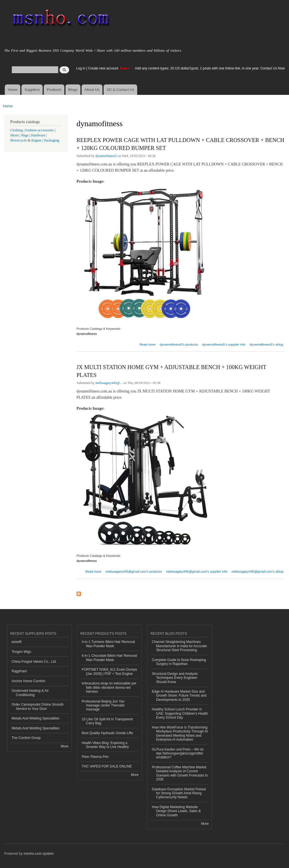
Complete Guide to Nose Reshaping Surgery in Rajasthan (179, 662)
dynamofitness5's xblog (266, 344)
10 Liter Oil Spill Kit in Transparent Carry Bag (107, 721)
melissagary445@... (109, 383)
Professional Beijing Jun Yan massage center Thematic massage (103, 705)
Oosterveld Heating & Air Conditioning (30, 693)
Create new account (104, 68)
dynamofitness (87, 334)
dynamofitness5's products (179, 344)
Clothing (17, 130)
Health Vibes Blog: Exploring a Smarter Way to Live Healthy (105, 745)
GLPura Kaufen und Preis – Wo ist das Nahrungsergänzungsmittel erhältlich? (178, 753)
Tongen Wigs (21, 652)
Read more (147, 344)
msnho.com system (39, 854)
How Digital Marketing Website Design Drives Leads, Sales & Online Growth (176, 811)
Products (54, 90)
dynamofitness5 (106, 156)
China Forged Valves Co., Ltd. (34, 662)
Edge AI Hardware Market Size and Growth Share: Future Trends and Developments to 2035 (179, 696)
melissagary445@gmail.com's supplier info (197, 572)
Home (13, 90)
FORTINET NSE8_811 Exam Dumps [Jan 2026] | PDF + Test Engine (110, 671)
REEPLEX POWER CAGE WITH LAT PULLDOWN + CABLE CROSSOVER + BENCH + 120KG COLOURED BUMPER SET (180, 144)
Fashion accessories (40, 130)
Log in (81, 68)
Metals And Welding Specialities (36, 718)
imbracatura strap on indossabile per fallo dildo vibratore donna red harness (109, 687)
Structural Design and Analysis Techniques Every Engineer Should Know (175, 678)
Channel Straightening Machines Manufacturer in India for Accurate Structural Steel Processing (179, 646)
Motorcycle (18, 140)
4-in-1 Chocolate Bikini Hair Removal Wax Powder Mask (110, 658)
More (64, 746)
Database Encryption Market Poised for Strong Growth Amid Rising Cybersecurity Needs (179, 793)
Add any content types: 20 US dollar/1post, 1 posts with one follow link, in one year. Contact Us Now (210, 68)
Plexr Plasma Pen (95, 757)
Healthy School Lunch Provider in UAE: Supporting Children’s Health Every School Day (180, 713)
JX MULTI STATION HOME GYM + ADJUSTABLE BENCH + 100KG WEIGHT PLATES (171, 371)
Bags (25, 135)
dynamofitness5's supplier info (224, 344)
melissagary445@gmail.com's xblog (257, 572)
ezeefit (17, 642)
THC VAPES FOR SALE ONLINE (107, 766)
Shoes (15, 135)
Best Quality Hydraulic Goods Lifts (108, 733)
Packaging (52, 140)
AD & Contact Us (121, 90)
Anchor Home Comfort (28, 681)
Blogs (73, 90)
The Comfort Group (26, 738)
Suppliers (32, 90)
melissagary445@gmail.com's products (134, 572)
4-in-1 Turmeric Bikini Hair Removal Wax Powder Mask (108, 644)
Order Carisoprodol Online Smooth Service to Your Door (38, 706)
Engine (36, 140)
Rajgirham (19, 671)
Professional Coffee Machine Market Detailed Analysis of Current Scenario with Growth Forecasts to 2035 (180, 773)
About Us (92, 90)
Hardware (38, 135)
